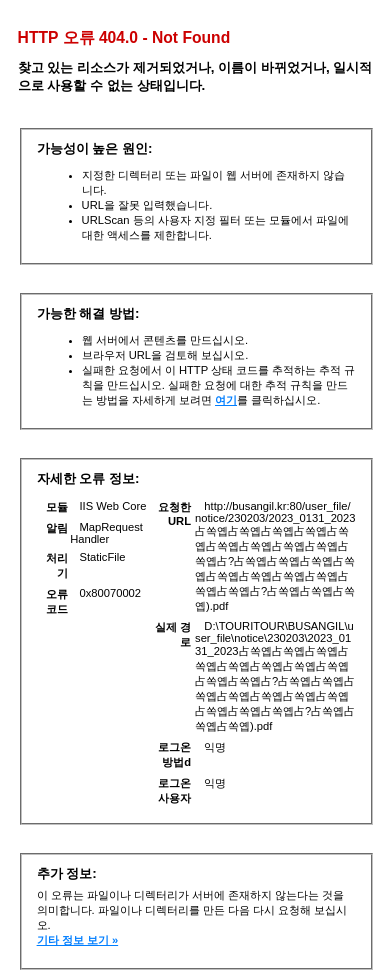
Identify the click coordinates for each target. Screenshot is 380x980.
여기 (226, 400)
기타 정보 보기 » (78, 940)
